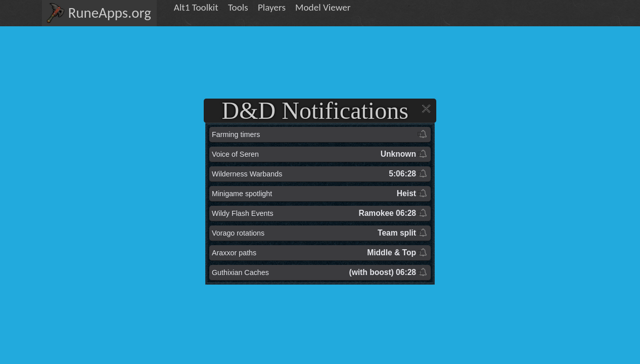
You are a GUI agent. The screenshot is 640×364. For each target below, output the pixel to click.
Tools (238, 7)
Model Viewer (323, 7)
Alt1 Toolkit (196, 7)
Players (272, 7)
